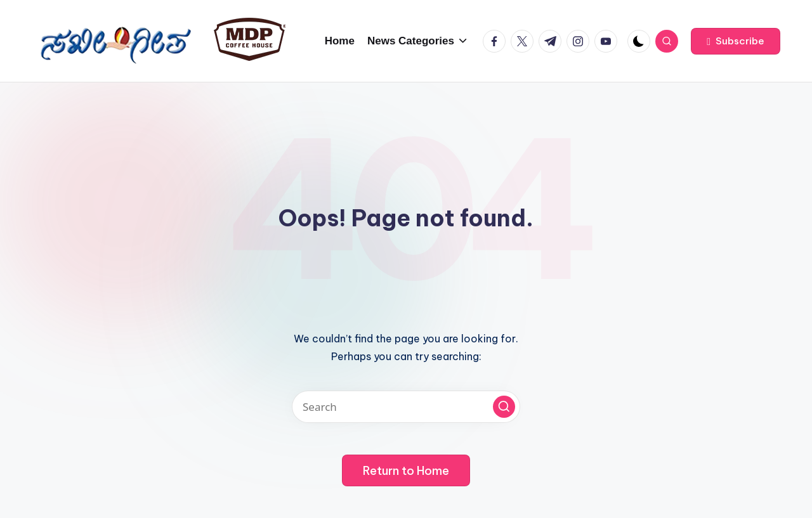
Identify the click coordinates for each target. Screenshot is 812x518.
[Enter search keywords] (406, 407)
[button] (736, 41)
